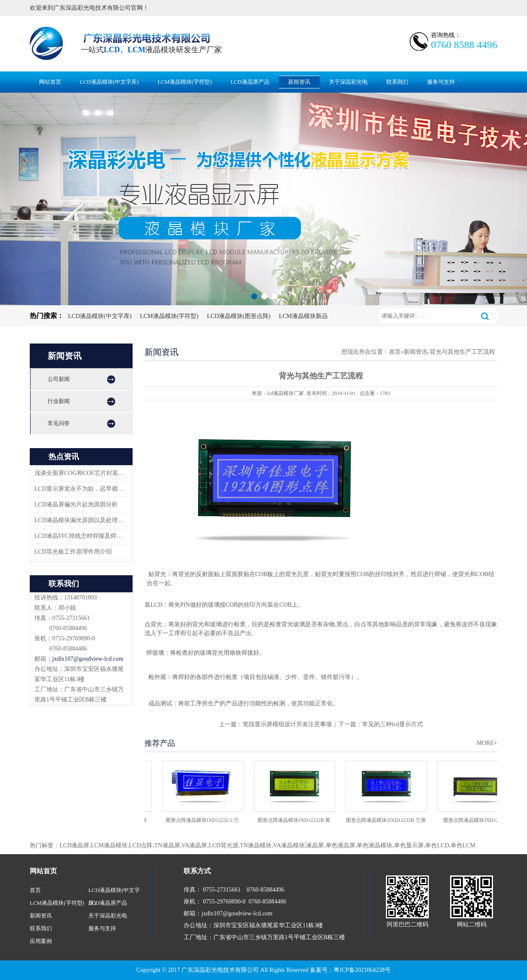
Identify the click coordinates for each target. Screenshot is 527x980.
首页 (395, 352)
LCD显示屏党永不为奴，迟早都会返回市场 (80, 489)
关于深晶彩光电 (348, 82)
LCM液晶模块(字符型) (185, 82)
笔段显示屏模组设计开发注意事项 (287, 724)
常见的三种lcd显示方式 (392, 724)
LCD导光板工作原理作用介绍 (73, 552)
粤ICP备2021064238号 (362, 970)
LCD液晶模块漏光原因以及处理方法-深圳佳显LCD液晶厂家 (80, 520)
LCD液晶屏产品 (250, 82)
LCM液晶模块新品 (303, 316)
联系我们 (397, 82)
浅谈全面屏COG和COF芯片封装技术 (80, 473)
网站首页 (50, 82)
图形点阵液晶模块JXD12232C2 (479, 820)
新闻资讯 (299, 82)
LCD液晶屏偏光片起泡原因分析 (76, 504)
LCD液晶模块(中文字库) (109, 82)
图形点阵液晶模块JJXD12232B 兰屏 (388, 820)
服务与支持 (441, 82)
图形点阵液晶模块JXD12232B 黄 (296, 820)
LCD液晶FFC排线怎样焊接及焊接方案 (80, 536)
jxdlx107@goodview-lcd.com (88, 659)
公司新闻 (59, 379)
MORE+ (487, 743)
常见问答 (59, 423)
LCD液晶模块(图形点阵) (239, 316)
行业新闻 (59, 401)
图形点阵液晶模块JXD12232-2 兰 (204, 820)
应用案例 (41, 941)
